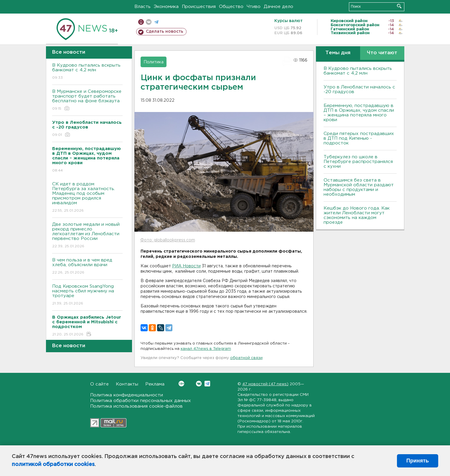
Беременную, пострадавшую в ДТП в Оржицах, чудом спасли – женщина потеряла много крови (359, 113)
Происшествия (199, 7)
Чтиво (254, 7)
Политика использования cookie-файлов (136, 406)
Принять (418, 461)
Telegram (207, 384)
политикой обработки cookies (53, 465)
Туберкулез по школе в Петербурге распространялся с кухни (358, 162)
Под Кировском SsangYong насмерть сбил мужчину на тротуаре (87, 295)
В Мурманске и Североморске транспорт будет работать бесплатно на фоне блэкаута (87, 100)
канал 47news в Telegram (206, 349)
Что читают (382, 53)
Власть (142, 7)
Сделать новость (165, 32)
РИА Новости (186, 266)
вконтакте (149, 22)
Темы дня (338, 53)
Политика (154, 62)
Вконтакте (181, 384)
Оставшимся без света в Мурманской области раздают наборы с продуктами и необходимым (359, 187)
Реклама (155, 384)
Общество (231, 7)
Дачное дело (278, 7)
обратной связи (246, 358)
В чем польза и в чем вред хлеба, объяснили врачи (87, 267)
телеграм (156, 22)
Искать (399, 6)
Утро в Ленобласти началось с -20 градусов (359, 89)
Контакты (127, 384)
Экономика (166, 7)
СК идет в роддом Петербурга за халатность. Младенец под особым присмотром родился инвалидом (87, 198)
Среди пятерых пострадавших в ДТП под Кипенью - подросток (359, 138)
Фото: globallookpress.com (168, 240)
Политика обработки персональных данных (141, 401)
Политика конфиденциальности (127, 395)
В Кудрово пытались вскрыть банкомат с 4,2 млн (87, 72)
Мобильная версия (141, 22)
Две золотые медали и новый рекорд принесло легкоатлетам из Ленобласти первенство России (87, 236)
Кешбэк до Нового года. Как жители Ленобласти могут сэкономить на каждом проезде (357, 215)
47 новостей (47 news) (265, 384)
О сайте (99, 384)
